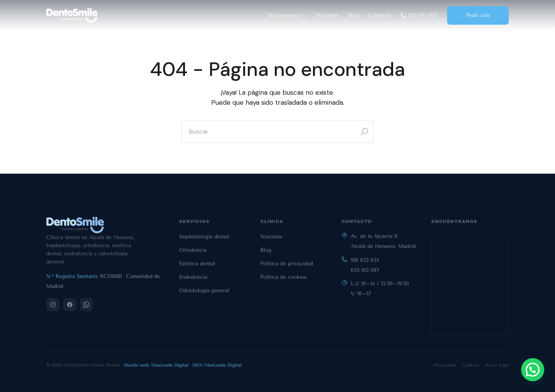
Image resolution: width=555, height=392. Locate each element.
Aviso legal (497, 365)
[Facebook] (70, 305)
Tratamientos (287, 16)
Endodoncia (193, 277)
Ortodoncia (193, 250)
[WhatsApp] (86, 305)
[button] (533, 370)
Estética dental (197, 264)
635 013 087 (419, 15)
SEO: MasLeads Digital (217, 365)
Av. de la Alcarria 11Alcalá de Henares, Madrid (383, 241)
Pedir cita (478, 15)
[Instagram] (53, 305)
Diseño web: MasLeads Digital (156, 365)
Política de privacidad (287, 264)
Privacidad (445, 365)
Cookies (470, 365)
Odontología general (204, 291)
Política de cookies (283, 277)
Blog (353, 15)
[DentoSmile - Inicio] (72, 15)
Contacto (379, 15)
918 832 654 (365, 260)
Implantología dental (204, 237)
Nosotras (327, 15)
